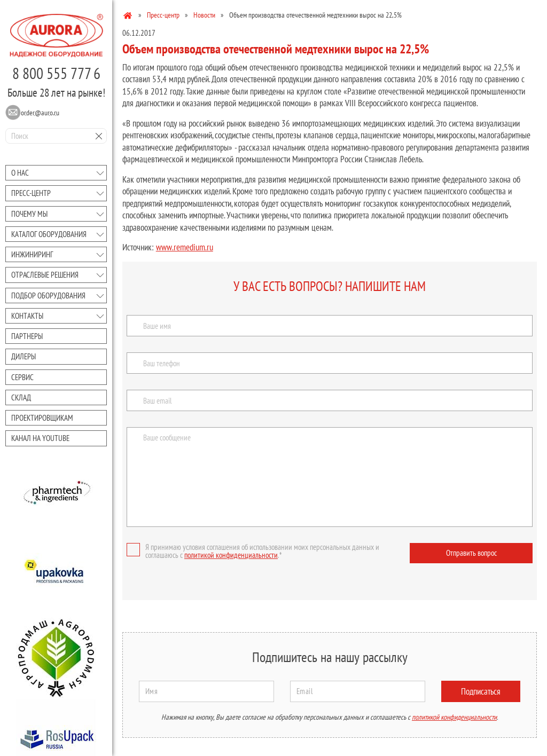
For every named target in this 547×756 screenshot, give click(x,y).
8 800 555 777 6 (56, 73)
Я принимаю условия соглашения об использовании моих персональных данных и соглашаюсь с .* (253, 551)
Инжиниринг (32, 254)
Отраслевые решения (45, 275)
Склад (21, 397)
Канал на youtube (40, 438)
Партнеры (27, 336)
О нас (20, 173)
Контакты (27, 316)
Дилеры (24, 356)
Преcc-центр (31, 193)
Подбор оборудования (48, 296)
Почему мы (29, 214)
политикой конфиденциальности (231, 555)
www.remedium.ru (185, 247)
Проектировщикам (42, 418)
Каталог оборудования (49, 234)
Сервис (22, 377)
